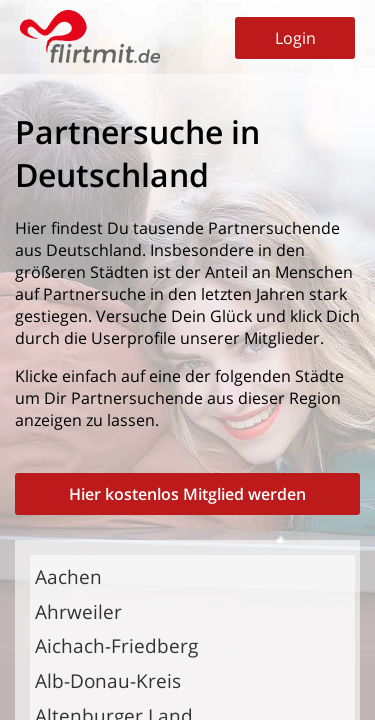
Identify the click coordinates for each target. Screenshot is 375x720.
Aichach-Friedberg (116, 645)
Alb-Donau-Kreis (108, 680)
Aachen (68, 576)
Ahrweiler (78, 611)
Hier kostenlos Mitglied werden (187, 494)
